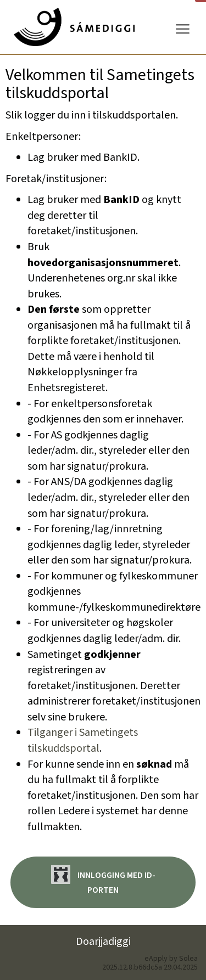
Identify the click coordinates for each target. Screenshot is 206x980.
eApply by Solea (171, 959)
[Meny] (182, 29)
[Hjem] (74, 27)
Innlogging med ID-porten (103, 880)
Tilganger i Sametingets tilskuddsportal (83, 740)
